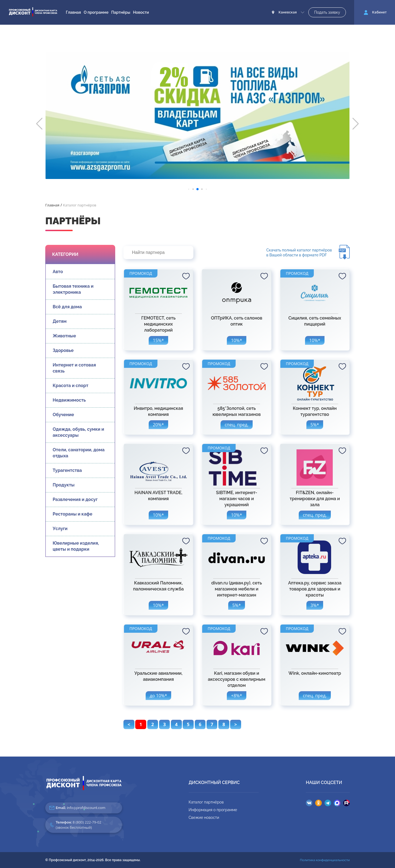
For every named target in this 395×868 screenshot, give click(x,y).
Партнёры (121, 12)
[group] (198, 116)
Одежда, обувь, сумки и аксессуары (78, 432)
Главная (73, 12)
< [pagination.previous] (129, 724)
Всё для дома (67, 307)
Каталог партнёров (206, 802)
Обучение (63, 415)
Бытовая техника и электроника (73, 289)
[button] (39, 124)
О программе (96, 12)
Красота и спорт (70, 386)
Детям (60, 321)
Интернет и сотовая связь (74, 368)
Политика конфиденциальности (325, 860)
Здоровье (63, 350)
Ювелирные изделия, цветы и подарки (76, 546)
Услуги (60, 529)
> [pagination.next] (236, 724)
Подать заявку (327, 12)
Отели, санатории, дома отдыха (79, 453)
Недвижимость (69, 400)
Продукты (64, 485)
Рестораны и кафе (73, 514)
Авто (58, 272)
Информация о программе (213, 810)
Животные (64, 336)
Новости (141, 12)
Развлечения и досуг (75, 499)
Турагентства (67, 470)
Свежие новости (204, 817)
